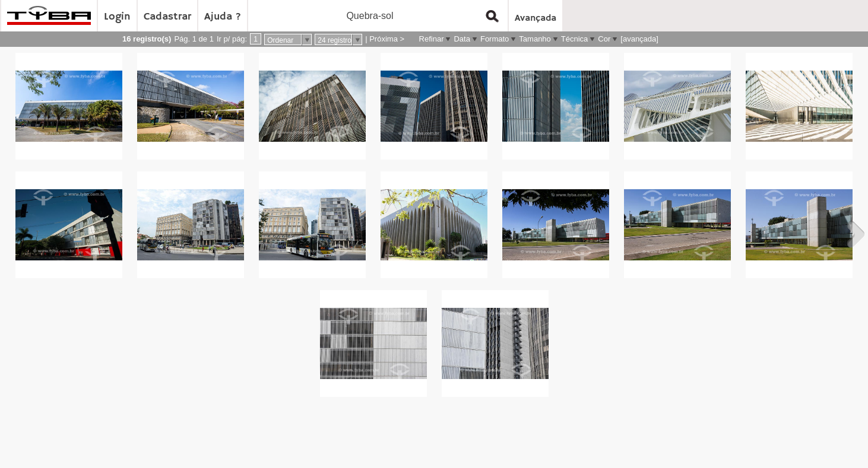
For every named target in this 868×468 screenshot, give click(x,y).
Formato (495, 39)
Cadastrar (167, 17)
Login (117, 17)
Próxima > (387, 39)
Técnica (575, 39)
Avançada (536, 18)
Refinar (432, 39)
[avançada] (639, 39)
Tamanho (535, 39)
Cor (604, 39)
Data (462, 39)
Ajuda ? (223, 17)
